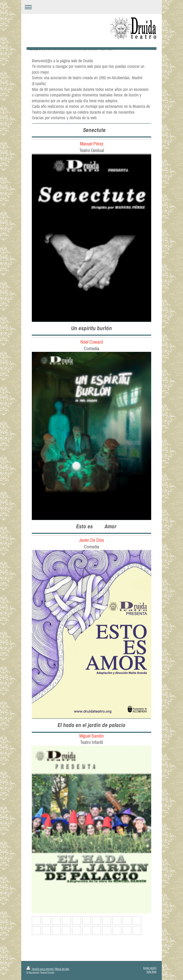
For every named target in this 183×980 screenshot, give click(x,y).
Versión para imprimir (40, 969)
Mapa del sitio (62, 969)
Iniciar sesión (150, 968)
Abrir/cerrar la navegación (92, 7)
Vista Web (151, 972)
